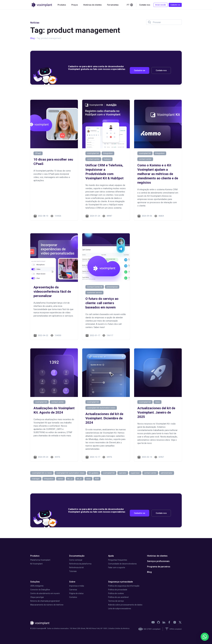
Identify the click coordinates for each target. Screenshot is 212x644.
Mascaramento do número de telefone (47, 605)
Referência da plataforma (80, 564)
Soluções (35, 582)
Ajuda (111, 556)
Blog (32, 38)
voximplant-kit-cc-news (42, 473)
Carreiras (73, 590)
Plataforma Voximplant (40, 560)
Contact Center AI (95, 287)
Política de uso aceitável (118, 597)
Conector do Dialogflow (40, 590)
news (158, 402)
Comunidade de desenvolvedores (122, 564)
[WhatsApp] (205, 637)
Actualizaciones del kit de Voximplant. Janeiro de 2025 (156, 412)
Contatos (73, 597)
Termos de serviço (116, 601)
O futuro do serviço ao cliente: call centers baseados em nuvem (102, 303)
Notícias (35, 23)
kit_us (70, 479)
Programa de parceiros (159, 567)
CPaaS (38, 153)
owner (60, 479)
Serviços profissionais (158, 561)
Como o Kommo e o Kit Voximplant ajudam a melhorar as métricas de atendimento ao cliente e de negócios (158, 174)
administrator (167, 473)
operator (123, 473)
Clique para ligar (37, 597)
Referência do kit (76, 567)
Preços (75, 5)
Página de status (76, 593)
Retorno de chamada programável (45, 601)
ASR (97, 479)
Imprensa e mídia (77, 586)
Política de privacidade (118, 590)
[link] (153, 622)
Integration (108, 153)
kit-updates (94, 473)
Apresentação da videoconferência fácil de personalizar (52, 292)
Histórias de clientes (92, 5)
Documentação (77, 556)
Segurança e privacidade (120, 582)
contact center (93, 159)
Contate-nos (145, 5)
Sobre (72, 582)
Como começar (76, 560)
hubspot (107, 159)
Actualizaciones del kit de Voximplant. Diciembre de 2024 (104, 418)
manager (36, 479)
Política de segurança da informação (124, 586)
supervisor (135, 473)
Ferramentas (113, 5)
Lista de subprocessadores (120, 609)
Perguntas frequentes (118, 560)
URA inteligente (37, 586)
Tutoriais (73, 571)
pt (130, 5)
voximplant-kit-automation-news (101, 408)
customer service (94, 293)
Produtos (62, 5)
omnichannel (112, 287)
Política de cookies (116, 593)
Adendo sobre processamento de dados (125, 605)
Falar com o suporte (117, 567)
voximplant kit (93, 153)
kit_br (79, 479)
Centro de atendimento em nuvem (45, 593)
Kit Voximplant (36, 564)
